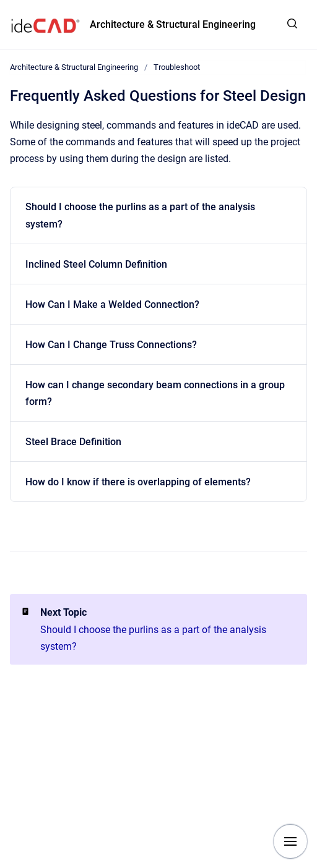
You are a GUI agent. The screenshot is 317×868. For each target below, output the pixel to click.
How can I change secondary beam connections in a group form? (155, 393)
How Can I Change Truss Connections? (111, 345)
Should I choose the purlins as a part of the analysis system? (140, 215)
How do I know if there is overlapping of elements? (138, 482)
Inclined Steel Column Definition (96, 264)
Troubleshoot (177, 67)
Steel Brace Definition (73, 442)
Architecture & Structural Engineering (173, 24)
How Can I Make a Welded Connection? (112, 304)
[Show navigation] (290, 841)
